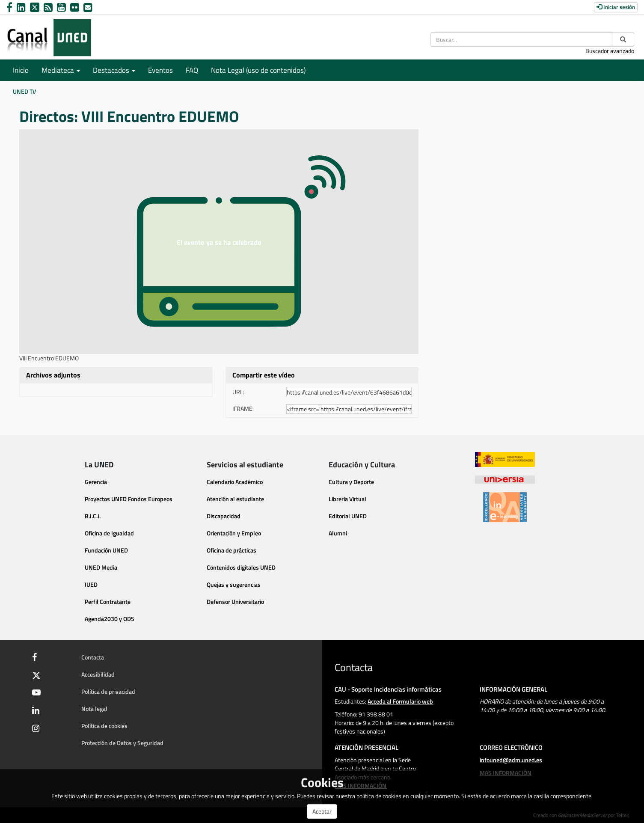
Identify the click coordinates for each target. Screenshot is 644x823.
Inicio (21, 70)
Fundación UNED (106, 550)
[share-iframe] (349, 409)
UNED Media (101, 567)
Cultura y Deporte (351, 482)
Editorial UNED (348, 516)
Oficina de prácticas (231, 550)
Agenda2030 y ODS (110, 619)
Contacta (93, 657)
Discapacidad (224, 516)
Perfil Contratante (108, 602)
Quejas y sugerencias (234, 584)
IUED (91, 584)
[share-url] (349, 392)
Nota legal (94, 709)
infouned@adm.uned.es (511, 760)
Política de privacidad (108, 691)
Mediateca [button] (61, 70)
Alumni (338, 533)
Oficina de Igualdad (109, 533)
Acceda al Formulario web (400, 701)
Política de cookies (104, 726)
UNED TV (24, 91)
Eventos (160, 70)
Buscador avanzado (610, 51)
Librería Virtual (347, 499)
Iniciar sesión (616, 7)
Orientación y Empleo (234, 533)
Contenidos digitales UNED (241, 567)
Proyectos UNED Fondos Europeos (129, 499)
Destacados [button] (114, 70)
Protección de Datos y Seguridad (122, 743)
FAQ (192, 70)
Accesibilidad (98, 674)
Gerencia (96, 482)
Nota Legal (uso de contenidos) (258, 70)
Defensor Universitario (235, 602)
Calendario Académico (235, 482)
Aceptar (322, 811)
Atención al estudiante (235, 499)
